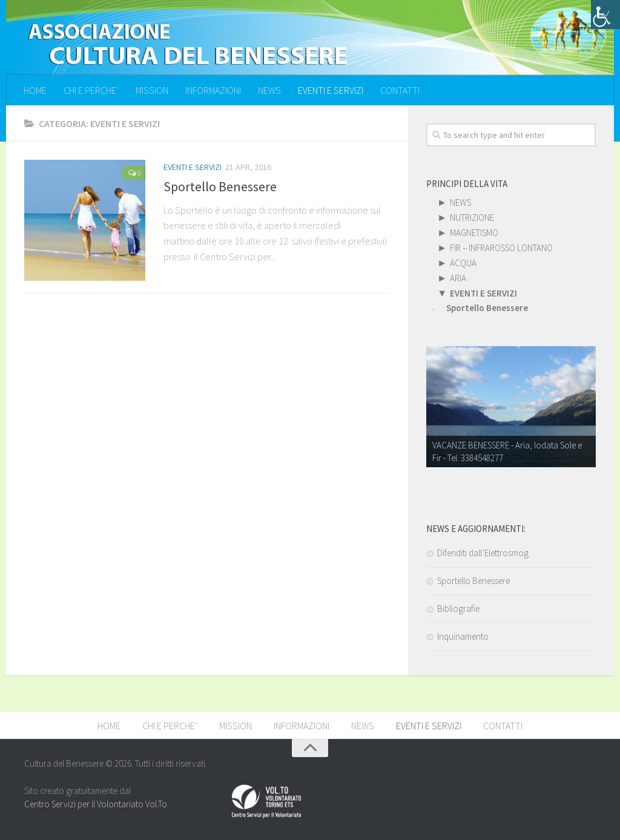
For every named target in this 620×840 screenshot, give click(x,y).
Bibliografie (458, 609)
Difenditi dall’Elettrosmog (483, 553)
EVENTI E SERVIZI (331, 90)
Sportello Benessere (220, 186)
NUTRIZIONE (472, 218)
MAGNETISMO (474, 233)
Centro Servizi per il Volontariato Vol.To (96, 804)
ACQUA (463, 263)
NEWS (269, 90)
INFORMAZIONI (213, 90)
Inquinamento (463, 636)
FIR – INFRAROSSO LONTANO (501, 248)
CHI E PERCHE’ (91, 90)
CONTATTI (400, 90)
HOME (35, 90)
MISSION (152, 90)
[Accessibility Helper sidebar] (605, 15)
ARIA (458, 278)
